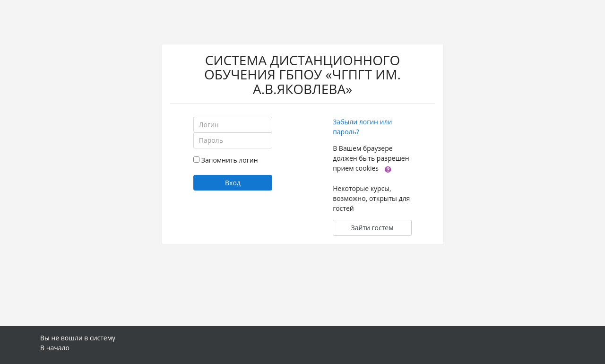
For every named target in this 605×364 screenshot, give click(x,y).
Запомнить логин (230, 160)
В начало (55, 348)
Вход (233, 183)
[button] (388, 169)
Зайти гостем (372, 228)
